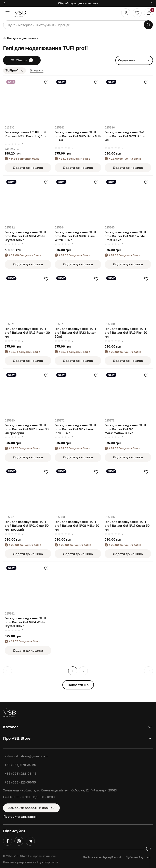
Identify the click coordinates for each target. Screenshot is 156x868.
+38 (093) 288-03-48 (21, 774)
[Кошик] (148, 13)
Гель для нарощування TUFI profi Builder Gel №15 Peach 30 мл (27, 333)
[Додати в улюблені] (46, 82)
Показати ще (78, 685)
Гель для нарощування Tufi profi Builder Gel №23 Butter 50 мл (127, 136)
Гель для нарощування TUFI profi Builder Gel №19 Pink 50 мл (126, 333)
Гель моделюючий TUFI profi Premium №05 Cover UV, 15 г (25, 134)
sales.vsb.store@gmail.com (26, 756)
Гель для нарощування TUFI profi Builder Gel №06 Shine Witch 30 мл (75, 236)
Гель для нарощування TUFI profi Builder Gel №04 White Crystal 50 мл (25, 236)
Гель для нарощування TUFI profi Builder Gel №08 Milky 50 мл (77, 526)
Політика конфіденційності (102, 857)
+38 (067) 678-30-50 (20, 765)
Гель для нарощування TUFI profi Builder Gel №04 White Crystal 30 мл (25, 622)
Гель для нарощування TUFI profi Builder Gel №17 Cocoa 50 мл (127, 526)
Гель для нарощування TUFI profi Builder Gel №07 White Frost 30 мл (125, 236)
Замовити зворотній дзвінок (31, 808)
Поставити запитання (20, 817)
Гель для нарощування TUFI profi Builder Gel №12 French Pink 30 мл (75, 429)
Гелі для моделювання (21, 38)
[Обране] (137, 13)
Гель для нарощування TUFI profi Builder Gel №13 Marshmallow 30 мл (125, 429)
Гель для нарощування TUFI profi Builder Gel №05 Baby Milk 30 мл (78, 136)
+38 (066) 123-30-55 (20, 782)
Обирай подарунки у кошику (78, 3)
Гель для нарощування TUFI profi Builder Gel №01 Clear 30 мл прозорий (27, 429)
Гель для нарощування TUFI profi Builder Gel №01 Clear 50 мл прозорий (27, 526)
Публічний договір (138, 857)
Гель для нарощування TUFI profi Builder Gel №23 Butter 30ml (75, 333)
